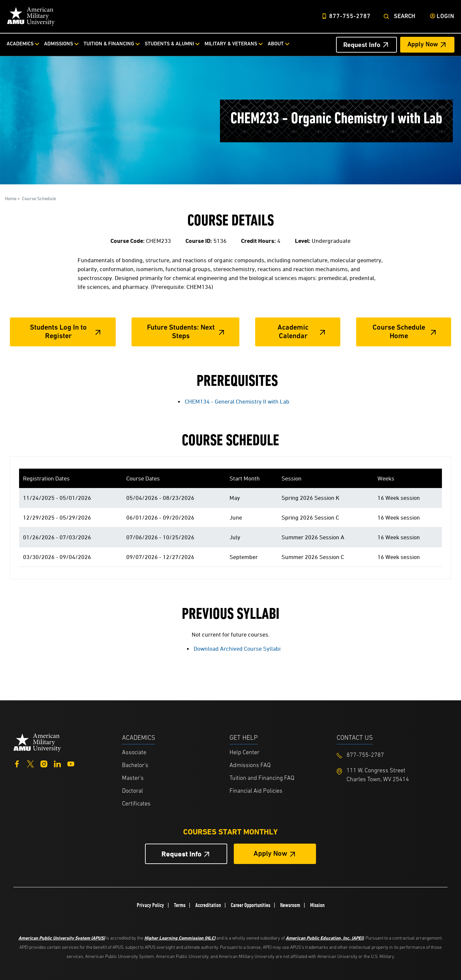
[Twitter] (30, 763)
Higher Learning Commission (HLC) (180, 938)
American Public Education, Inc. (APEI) (325, 938)
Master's (133, 778)
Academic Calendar (293, 332)
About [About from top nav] (276, 44)
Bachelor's (135, 766)
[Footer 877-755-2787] (390, 755)
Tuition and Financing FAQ (262, 778)
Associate (134, 753)
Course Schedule (39, 198)
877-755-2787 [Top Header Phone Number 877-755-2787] (350, 17)
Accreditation (208, 905)
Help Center (244, 753)
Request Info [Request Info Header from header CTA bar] (362, 45)
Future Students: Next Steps (181, 332)
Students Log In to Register (58, 332)
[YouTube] (71, 763)
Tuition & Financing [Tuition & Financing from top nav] (109, 44)
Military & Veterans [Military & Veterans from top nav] (231, 44)
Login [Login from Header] (446, 17)
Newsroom (290, 905)
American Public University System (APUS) (62, 938)
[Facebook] (17, 763)
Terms (180, 905)
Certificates (136, 804)
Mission (317, 905)
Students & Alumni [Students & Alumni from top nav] (169, 44)
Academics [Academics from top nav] (20, 44)
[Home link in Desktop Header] (31, 16)
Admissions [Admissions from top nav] (59, 44)
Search (405, 17)
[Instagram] (44, 763)
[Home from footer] (37, 742)
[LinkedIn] (57, 763)
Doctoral (133, 791)
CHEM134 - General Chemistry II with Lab (237, 401)
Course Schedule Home (399, 332)
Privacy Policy (150, 905)
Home (11, 198)
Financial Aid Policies (256, 791)
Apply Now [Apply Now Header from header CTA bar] (423, 45)
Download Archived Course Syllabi (237, 649)
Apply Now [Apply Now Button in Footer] (270, 854)
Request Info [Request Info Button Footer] (182, 854)
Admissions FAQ (250, 766)
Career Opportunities (251, 905)
